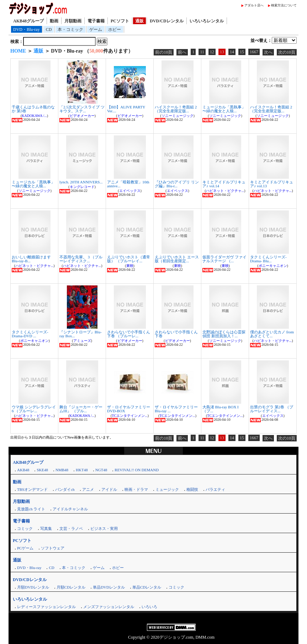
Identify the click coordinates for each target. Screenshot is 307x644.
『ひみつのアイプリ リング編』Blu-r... (177, 184)
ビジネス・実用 (104, 528)
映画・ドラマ (136, 489)
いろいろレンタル (207, 21)
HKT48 (82, 470)
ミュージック (167, 489)
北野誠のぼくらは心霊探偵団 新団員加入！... (224, 334)
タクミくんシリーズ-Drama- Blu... (268, 259)
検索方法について (284, 5)
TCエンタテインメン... (129, 416)
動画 (54, 21)
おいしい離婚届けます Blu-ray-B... (31, 259)
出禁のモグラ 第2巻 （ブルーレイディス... (272, 409)
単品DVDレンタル (109, 587)
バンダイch (65, 489)
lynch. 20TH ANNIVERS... (81, 182)
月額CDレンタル (71, 587)
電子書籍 (96, 21)
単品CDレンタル (147, 587)
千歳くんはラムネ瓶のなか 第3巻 (33, 109)
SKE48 (42, 470)
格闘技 (192, 489)
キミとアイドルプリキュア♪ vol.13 (272, 184)
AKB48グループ (28, 21)
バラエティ (215, 489)
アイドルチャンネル (70, 509)
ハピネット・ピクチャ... (225, 191)
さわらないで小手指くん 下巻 (176, 334)
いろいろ (149, 607)
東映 (130, 266)
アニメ (88, 489)
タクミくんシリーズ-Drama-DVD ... (30, 334)
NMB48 (62, 470)
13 (222, 52)
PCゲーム (25, 548)
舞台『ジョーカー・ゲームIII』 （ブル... (81, 409)
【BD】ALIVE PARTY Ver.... (126, 109)
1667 (254, 52)
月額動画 (73, 21)
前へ (182, 52)
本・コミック (70, 29)
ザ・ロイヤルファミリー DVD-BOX (129, 409)
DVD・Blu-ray (27, 29)
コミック (25, 528)
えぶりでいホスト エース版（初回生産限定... (177, 259)
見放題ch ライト (31, 509)
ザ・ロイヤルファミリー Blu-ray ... (176, 409)
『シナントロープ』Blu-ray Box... (81, 334)
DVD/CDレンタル (167, 21)
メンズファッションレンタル (109, 607)
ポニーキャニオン (273, 266)
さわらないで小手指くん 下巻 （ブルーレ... (129, 334)
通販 (139, 21)
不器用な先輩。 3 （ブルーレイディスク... (81, 259)
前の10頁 (164, 52)
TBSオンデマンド (32, 489)
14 (232, 52)
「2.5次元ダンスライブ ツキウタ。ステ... (82, 109)
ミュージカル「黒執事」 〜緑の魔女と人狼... (224, 109)
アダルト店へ (254, 5)
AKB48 (23, 470)
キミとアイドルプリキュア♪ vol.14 (224, 184)
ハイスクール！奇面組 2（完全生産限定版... (176, 109)
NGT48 (101, 470)
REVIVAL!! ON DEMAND (137, 470)
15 (242, 52)
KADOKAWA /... (34, 116)
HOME (18, 51)
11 (202, 52)
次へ (268, 52)
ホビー (115, 29)
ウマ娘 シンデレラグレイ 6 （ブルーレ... (34, 409)
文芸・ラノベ (71, 528)
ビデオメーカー (82, 116)
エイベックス (130, 191)
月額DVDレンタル (33, 587)
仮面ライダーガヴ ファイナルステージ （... (224, 259)
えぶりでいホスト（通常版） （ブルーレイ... (129, 259)
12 (212, 52)
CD (49, 29)
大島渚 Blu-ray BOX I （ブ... (221, 409)
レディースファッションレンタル (46, 607)
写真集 (46, 528)
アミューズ (82, 341)
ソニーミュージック (178, 116)
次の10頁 (287, 52)
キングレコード (82, 187)
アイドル (109, 489)
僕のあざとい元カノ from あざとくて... (272, 334)
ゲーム (96, 29)
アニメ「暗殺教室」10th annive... (128, 184)
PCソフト (120, 21)
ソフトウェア (53, 548)
